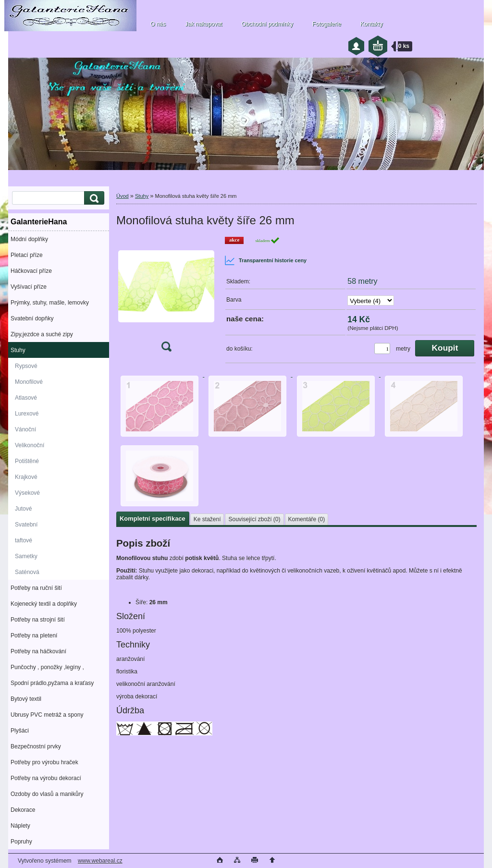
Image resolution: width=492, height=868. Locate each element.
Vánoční (25, 429)
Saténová (27, 572)
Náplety (20, 826)
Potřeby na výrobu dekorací (46, 778)
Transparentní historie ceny (265, 260)
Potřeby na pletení (34, 636)
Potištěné (27, 461)
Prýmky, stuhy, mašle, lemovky (50, 303)
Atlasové (26, 398)
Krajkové (26, 477)
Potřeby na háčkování (38, 651)
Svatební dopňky (32, 318)
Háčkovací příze (31, 271)
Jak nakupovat (203, 24)
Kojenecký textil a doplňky (44, 604)
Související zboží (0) (254, 519)
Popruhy (21, 842)
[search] (93, 198)
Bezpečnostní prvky (36, 746)
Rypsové (26, 366)
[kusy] (382, 348)
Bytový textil (26, 699)
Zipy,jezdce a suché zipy (42, 334)
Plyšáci (20, 731)
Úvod (123, 196)
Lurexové (27, 414)
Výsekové (27, 493)
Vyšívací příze (29, 287)
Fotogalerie (327, 24)
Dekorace (23, 810)
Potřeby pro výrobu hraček (44, 762)
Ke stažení (207, 519)
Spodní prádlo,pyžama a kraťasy (52, 683)
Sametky (26, 556)
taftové (24, 540)
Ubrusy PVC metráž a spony (47, 715)
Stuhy (18, 350)
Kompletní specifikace (153, 519)
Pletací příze (27, 255)
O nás (158, 24)
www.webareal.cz (100, 861)
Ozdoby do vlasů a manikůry (47, 794)
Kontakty (372, 24)
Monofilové (29, 382)
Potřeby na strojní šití (38, 620)
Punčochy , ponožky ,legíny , (47, 667)
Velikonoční (30, 445)
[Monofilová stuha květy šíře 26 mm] (166, 297)
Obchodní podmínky (267, 24)
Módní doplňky (29, 239)
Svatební (26, 525)
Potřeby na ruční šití (36, 588)
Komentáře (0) (307, 519)
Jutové (23, 509)
